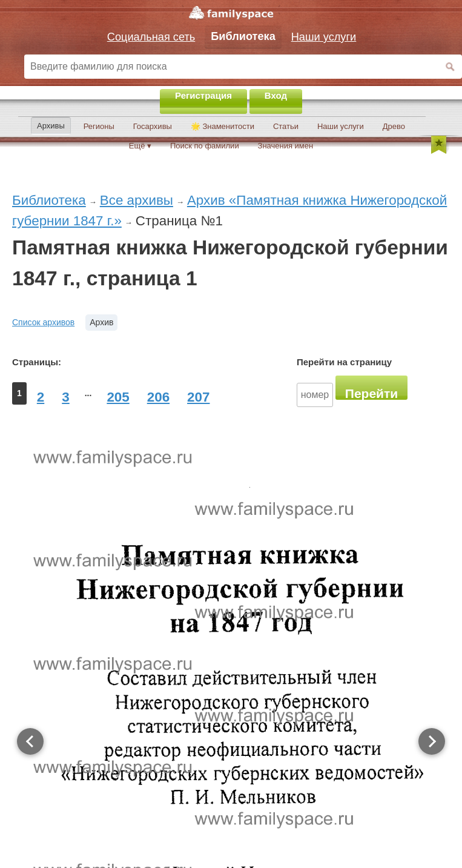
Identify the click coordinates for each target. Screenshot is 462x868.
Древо (394, 126)
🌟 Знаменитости (223, 126)
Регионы (99, 126)
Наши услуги (341, 126)
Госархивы (153, 126)
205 (118, 397)
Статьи (286, 126)
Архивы (51, 126)
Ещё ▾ (140, 146)
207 (198, 397)
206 (158, 397)
